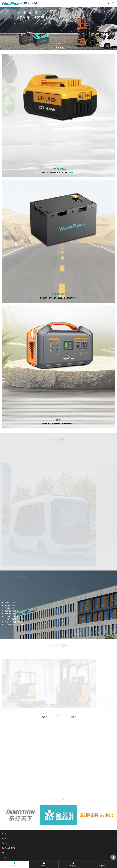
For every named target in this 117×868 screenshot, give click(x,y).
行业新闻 (73, 717)
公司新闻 (44, 717)
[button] (55, 48)
